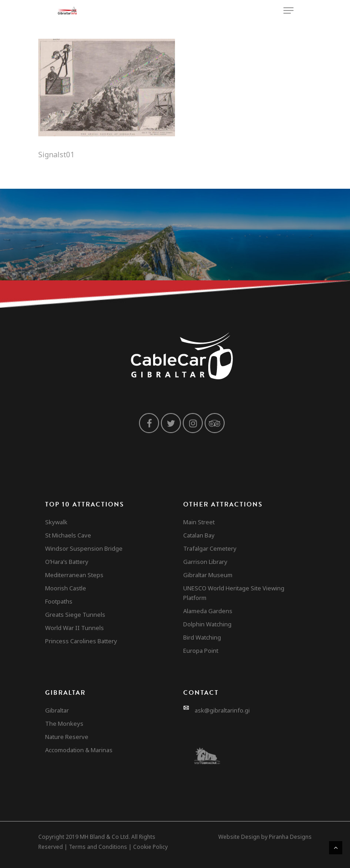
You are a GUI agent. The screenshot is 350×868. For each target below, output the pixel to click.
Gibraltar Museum (208, 575)
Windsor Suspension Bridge (84, 548)
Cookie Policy (150, 847)
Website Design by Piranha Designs (265, 837)
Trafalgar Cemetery (210, 548)
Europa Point (201, 651)
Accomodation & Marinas (79, 750)
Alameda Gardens (208, 611)
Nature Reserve (67, 737)
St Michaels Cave (68, 535)
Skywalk (56, 522)
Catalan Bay (199, 535)
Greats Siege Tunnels (75, 615)
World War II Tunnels (75, 628)
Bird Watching (202, 637)
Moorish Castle (66, 588)
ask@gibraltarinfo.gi (222, 710)
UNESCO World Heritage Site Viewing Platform (234, 593)
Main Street (199, 522)
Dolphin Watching (207, 624)
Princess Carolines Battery (81, 641)
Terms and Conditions (98, 847)
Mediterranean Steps (74, 575)
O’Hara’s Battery (67, 562)
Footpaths (59, 601)
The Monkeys (64, 723)
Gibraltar (57, 710)
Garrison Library (205, 562)
